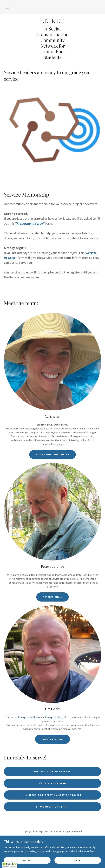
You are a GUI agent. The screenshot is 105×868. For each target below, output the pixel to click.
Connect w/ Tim (52, 739)
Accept (78, 860)
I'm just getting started (52, 772)
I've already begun (52, 783)
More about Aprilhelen (52, 455)
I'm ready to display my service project (52, 795)
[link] (52, 21)
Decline (27, 860)
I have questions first (52, 807)
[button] (7, 7)
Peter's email (52, 597)
